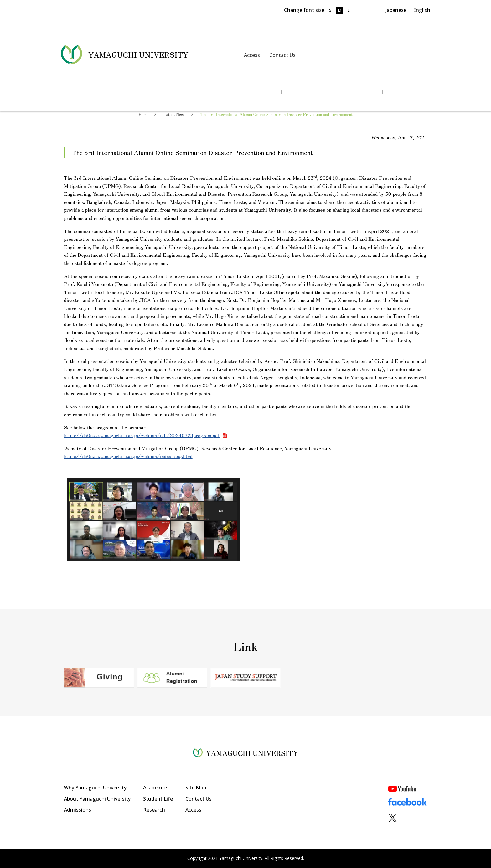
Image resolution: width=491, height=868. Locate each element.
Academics (156, 788)
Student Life (158, 799)
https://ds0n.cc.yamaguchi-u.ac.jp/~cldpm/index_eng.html (128, 456)
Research (154, 810)
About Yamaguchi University (97, 799)
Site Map (196, 788)
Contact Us (282, 55)
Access (252, 55)
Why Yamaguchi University (95, 788)
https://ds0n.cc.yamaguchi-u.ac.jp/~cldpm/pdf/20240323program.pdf (142, 435)
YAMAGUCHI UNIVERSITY (138, 54)
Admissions (78, 810)
